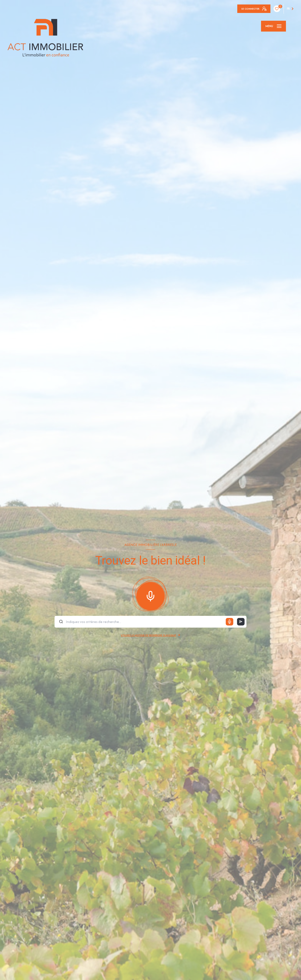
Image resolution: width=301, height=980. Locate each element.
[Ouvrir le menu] (273, 26)
